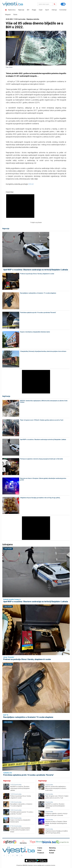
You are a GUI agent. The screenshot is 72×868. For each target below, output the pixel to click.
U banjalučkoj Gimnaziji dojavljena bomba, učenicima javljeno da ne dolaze (43, 351)
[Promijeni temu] (63, 4)
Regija (34, 10)
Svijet (41, 10)
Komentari (63, 10)
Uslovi (39, 850)
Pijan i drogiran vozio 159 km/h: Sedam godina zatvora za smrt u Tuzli (42, 420)
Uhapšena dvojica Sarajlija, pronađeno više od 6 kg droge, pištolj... (41, 498)
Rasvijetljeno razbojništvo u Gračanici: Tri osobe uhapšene (38, 293)
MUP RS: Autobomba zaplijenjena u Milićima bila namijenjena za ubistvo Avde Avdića (44, 401)
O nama (40, 848)
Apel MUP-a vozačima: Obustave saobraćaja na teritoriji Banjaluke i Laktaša (36, 270)
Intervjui (54, 10)
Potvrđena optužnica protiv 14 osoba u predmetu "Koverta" (38, 313)
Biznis (15, 15)
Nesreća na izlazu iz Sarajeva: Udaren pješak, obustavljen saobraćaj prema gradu (43, 479)
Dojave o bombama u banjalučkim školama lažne (35, 332)
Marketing (52, 848)
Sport (47, 10)
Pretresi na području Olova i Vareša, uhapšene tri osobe (37, 274)
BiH (28, 10)
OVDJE (31, 184)
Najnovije (21, 10)
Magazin (8, 15)
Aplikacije (52, 850)
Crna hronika (8, 549)
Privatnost (41, 853)
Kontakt (52, 853)
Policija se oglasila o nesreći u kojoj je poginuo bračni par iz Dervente (41, 459)
